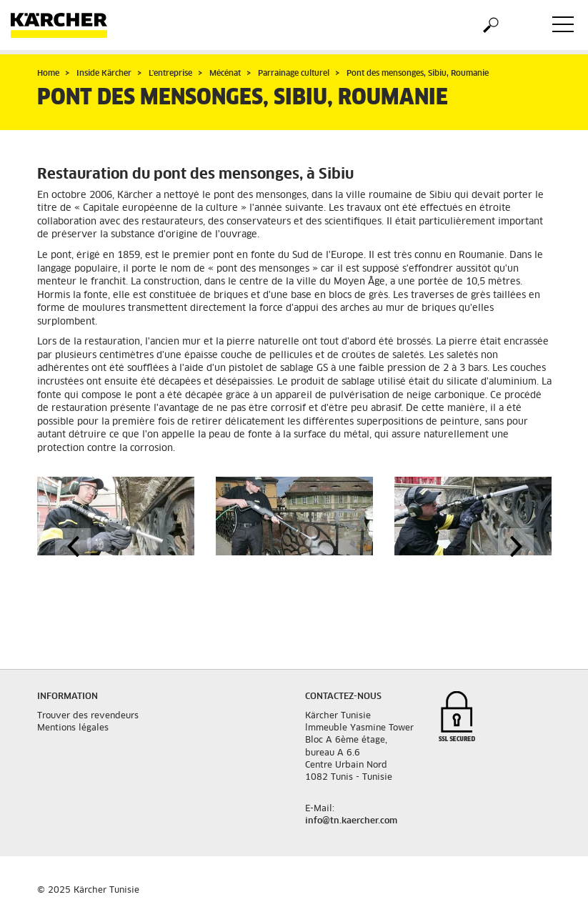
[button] (73, 546)
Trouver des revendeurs (88, 716)
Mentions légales (73, 728)
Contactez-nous (343, 697)
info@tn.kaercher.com (351, 821)
